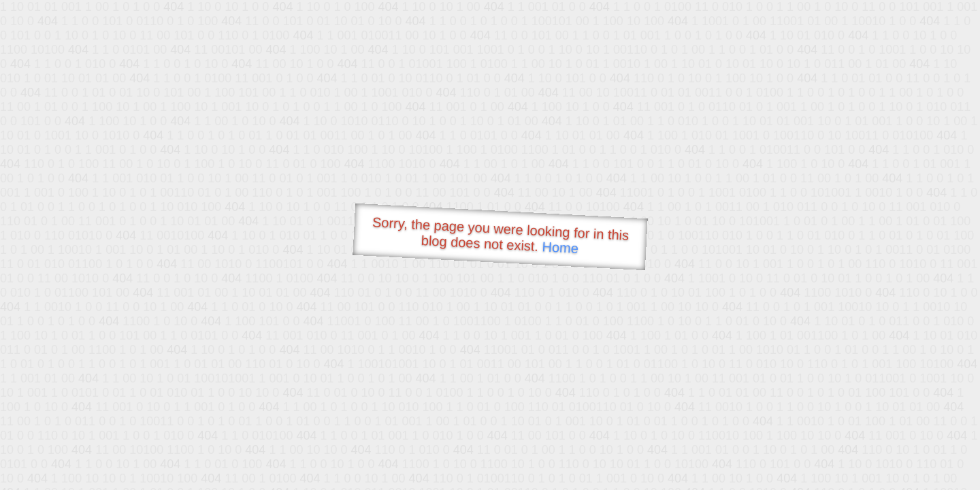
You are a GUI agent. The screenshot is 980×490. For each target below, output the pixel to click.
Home (560, 247)
